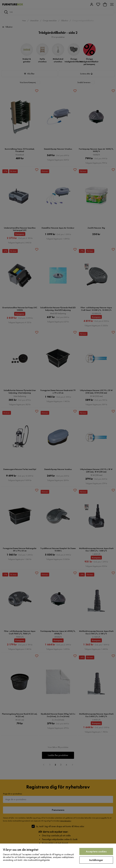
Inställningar (96, 860)
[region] (58, 856)
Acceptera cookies (96, 851)
